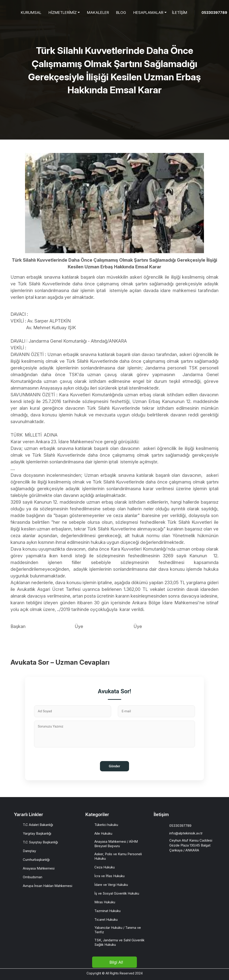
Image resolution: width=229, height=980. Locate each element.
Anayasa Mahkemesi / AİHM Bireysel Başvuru (116, 844)
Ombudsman (33, 877)
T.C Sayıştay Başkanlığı (40, 842)
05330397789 (214, 13)
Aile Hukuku (103, 833)
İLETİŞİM (180, 13)
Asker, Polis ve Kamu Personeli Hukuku (118, 856)
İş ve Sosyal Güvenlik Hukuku (117, 893)
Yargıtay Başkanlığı (37, 833)
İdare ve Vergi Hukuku (111, 885)
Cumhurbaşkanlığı (36, 860)
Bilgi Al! (116, 962)
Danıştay (29, 851)
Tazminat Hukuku (107, 911)
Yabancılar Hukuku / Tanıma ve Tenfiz (118, 930)
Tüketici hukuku (106, 825)
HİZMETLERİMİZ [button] (63, 13)
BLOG (121, 13)
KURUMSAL (31, 13)
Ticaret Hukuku (106, 920)
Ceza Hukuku (105, 867)
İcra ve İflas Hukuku (109, 876)
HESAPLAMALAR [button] (148, 13)
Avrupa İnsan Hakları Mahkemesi (48, 886)
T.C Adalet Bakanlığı (38, 825)
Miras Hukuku (105, 902)
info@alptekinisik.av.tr (186, 833)
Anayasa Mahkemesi (39, 868)
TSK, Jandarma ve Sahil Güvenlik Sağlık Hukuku (119, 942)
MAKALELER (98, 13)
